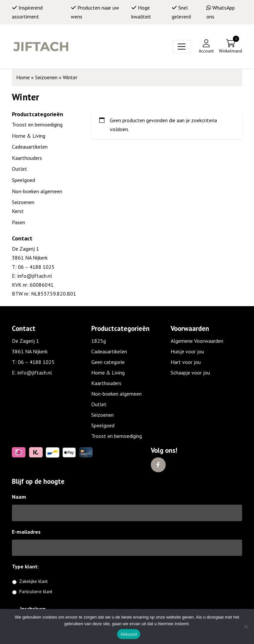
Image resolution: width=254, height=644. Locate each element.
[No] (246, 626)
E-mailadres (26, 532)
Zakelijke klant (33, 581)
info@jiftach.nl (34, 276)
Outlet (20, 169)
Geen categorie (108, 362)
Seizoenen (46, 77)
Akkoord (128, 634)
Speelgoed (23, 180)
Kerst (18, 211)
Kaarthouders (27, 158)
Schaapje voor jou (190, 373)
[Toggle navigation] (182, 47)
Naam (19, 497)
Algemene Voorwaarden (197, 341)
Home (23, 77)
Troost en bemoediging (37, 125)
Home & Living (29, 136)
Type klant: (28, 566)
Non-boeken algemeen (37, 191)
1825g (99, 341)
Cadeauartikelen (30, 147)
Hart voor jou (186, 362)
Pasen (19, 222)
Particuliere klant (36, 591)
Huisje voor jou (187, 351)
